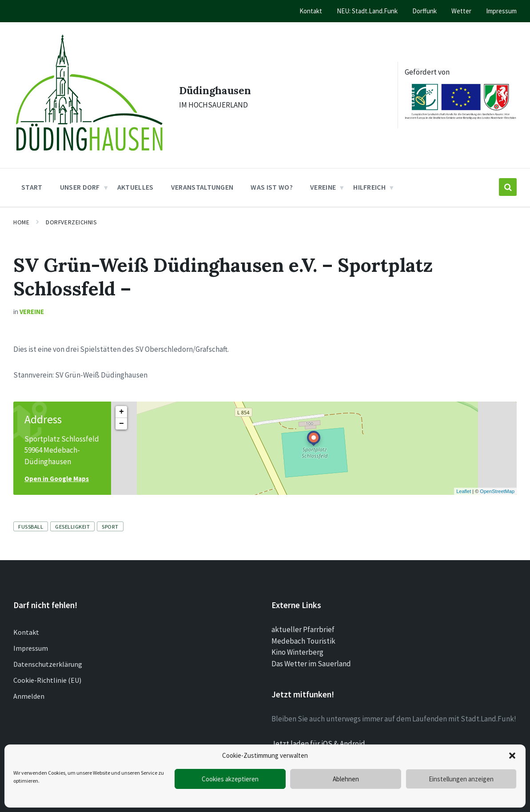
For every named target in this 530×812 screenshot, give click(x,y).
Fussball (31, 518)
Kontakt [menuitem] (311, 11)
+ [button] (122, 403)
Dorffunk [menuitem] (424, 11)
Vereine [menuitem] (323, 179)
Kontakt (26, 624)
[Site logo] (85, 148)
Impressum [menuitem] (501, 11)
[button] (512, 756)
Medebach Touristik (303, 632)
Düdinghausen (216, 85)
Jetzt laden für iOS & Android (318, 735)
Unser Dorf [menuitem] (80, 179)
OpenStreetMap (497, 482)
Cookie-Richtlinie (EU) (47, 672)
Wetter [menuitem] (461, 11)
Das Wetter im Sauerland (311, 655)
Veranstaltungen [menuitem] (202, 179)
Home (21, 214)
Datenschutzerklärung (48, 656)
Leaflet (464, 482)
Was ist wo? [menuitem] (272, 179)
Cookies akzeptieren (230, 779)
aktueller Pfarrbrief (303, 621)
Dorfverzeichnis (71, 214)
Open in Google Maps (57, 470)
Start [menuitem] (32, 179)
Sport (110, 518)
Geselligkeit (72, 518)
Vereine (32, 303)
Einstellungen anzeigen (461, 779)
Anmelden (29, 688)
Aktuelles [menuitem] (135, 179)
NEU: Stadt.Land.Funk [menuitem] (367, 11)
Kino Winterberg (297, 644)
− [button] (122, 415)
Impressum (31, 640)
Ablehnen (346, 779)
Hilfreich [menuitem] (369, 179)
